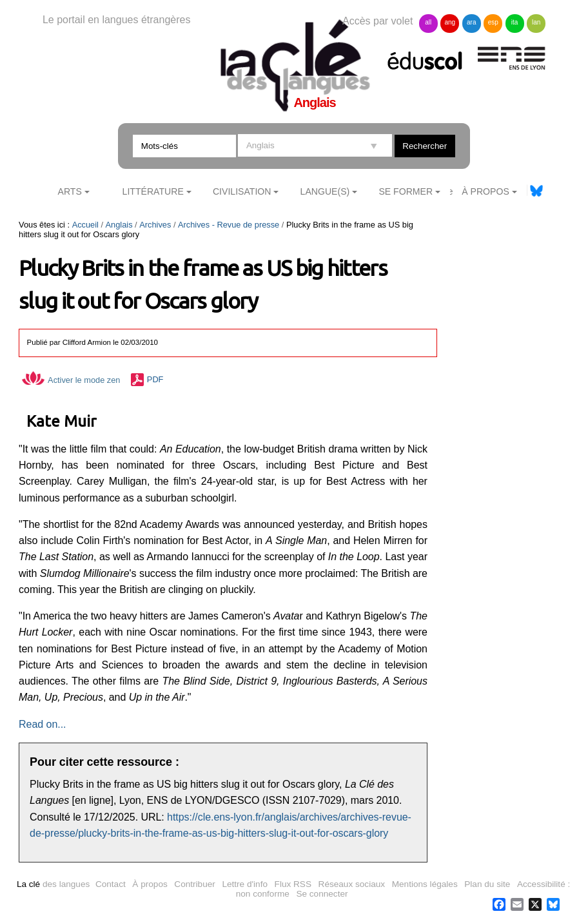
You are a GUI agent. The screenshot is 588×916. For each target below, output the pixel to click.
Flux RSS (293, 884)
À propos (150, 884)
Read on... (42, 724)
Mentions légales (425, 884)
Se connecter (322, 894)
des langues (53, 884)
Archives (155, 225)
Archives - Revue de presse (229, 225)
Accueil (85, 225)
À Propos (485, 191)
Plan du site (487, 884)
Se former (406, 191)
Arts (70, 191)
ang (450, 22)
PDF (155, 380)
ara (471, 22)
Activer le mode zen (71, 380)
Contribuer (194, 884)
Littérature (153, 191)
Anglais (119, 225)
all (428, 22)
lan (536, 22)
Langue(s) (325, 191)
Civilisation (242, 191)
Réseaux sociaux (352, 884)
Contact (111, 884)
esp (493, 22)
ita (515, 22)
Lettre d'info (245, 884)
